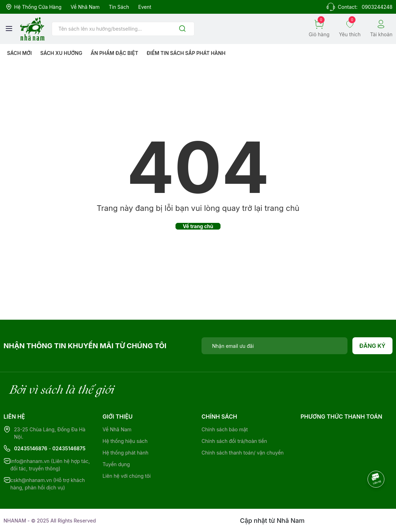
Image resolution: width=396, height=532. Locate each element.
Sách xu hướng (61, 53)
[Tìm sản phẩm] (123, 29)
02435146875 (69, 448)
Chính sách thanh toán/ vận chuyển (243, 453)
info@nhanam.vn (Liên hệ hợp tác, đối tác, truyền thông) (50, 465)
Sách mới (20, 53)
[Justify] (182, 29)
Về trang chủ (198, 226)
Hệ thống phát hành (126, 453)
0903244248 (377, 7)
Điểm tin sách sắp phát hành (186, 53)
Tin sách (119, 7)
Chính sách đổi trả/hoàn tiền (234, 441)
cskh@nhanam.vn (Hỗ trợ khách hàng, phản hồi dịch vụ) (48, 484)
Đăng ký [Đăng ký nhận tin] (373, 346)
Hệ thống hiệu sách (125, 441)
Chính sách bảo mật (225, 429)
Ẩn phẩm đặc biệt (114, 53)
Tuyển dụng (116, 464)
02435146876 (31, 448)
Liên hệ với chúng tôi (127, 476)
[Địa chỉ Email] (274, 346)
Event (145, 7)
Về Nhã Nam (85, 7)
